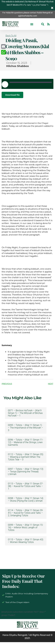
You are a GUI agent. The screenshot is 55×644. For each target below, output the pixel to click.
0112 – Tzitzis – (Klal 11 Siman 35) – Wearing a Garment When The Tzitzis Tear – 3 (26, 457)
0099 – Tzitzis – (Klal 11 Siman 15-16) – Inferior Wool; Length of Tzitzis (26, 528)
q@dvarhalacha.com (28, 16)
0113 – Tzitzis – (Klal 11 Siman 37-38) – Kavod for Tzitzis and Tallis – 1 (26, 486)
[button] (32, 24)
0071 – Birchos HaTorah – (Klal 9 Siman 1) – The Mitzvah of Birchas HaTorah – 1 (25, 413)
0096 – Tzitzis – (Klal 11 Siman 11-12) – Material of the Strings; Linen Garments (26, 442)
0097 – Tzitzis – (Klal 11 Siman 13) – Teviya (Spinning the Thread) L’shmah (26, 472)
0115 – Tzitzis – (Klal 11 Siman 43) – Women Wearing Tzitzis (26, 541)
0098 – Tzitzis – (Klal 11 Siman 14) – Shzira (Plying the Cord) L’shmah (26, 500)
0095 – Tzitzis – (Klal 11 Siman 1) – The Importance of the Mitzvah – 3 (25, 428)
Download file (12, 95)
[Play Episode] (5, 84)
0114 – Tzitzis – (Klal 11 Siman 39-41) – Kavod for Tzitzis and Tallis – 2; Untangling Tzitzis (26, 513)
